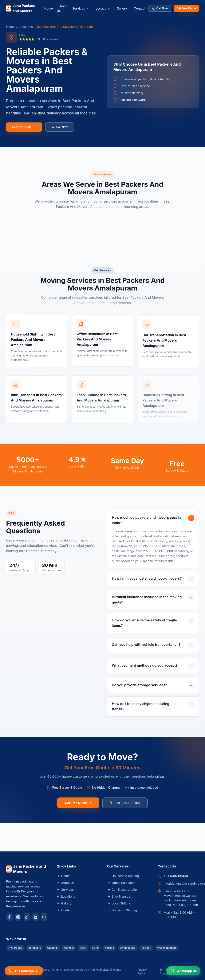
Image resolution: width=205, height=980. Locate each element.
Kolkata (109, 948)
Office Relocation (122, 883)
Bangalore (35, 948)
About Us (63, 8)
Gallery (122, 8)
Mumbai (69, 948)
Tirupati (146, 948)
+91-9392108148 (125, 804)
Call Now (160, 8)
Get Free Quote (186, 8)
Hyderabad (15, 948)
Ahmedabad (128, 948)
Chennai (52, 948)
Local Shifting (119, 903)
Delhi (83, 948)
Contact (140, 8)
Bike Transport (120, 896)
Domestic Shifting (122, 910)
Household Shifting (123, 876)
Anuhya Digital (99, 970)
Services (81, 8)
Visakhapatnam (167, 948)
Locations (103, 8)
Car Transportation (123, 890)
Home (49, 8)
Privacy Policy (142, 972)
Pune (96, 948)
